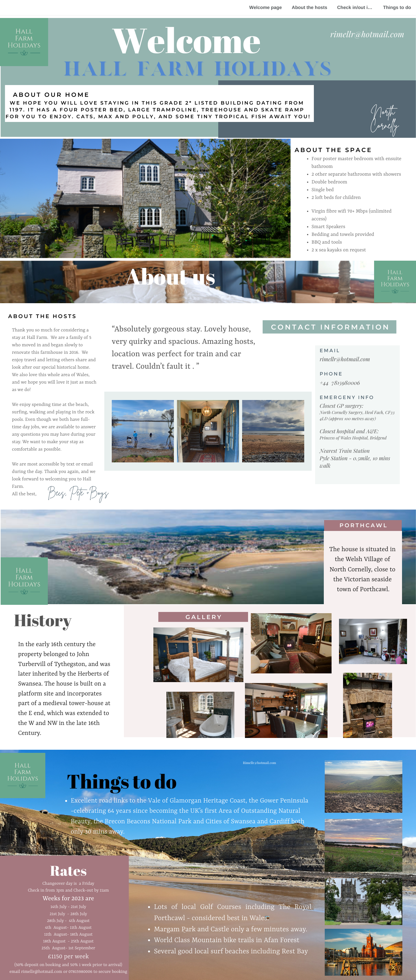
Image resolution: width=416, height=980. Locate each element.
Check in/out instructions (358, 8)
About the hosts (310, 8)
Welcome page (266, 8)
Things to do (397, 8)
